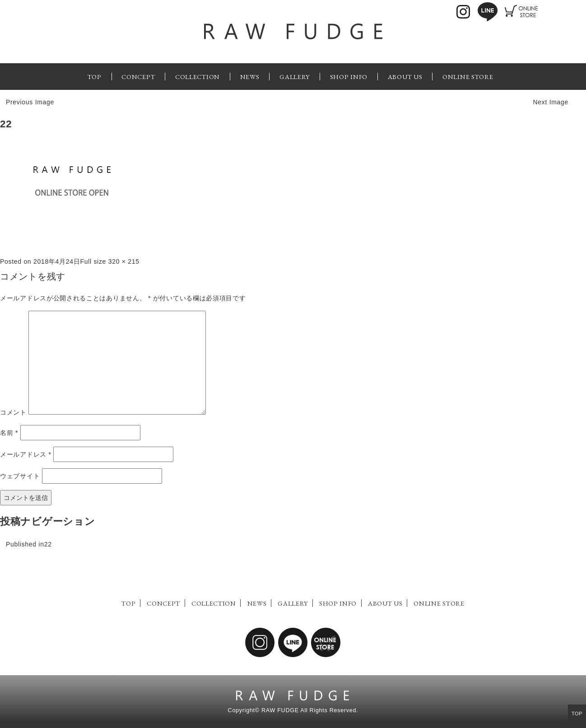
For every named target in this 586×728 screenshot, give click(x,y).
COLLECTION (198, 77)
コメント (13, 412)
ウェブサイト (20, 476)
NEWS (250, 77)
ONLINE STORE (468, 77)
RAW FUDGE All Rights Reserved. (310, 710)
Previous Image (30, 102)
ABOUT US (405, 77)
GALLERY (295, 77)
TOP (95, 77)
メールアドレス (26, 454)
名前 (9, 433)
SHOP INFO (349, 77)
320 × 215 (124, 261)
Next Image (551, 102)
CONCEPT (138, 77)
